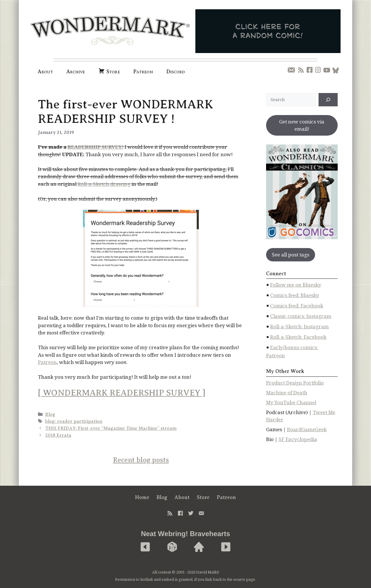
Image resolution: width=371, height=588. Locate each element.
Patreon (143, 72)
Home (142, 497)
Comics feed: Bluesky (295, 295)
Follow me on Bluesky (296, 285)
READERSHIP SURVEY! (96, 147)
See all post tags (291, 255)
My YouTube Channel (291, 402)
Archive (76, 72)
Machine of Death (287, 393)
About (45, 72)
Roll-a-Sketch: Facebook (298, 337)
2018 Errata (58, 435)
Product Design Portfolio (295, 383)
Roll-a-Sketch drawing (104, 184)
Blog (50, 414)
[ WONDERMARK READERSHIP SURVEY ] (122, 393)
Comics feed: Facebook (297, 306)
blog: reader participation (74, 421)
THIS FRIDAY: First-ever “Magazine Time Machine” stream (111, 428)
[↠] (328, 100)
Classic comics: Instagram (301, 316)
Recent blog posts (141, 460)
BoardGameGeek (307, 429)
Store (203, 497)
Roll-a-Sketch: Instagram (299, 326)
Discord (176, 72)
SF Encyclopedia (298, 439)
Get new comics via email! (302, 125)
